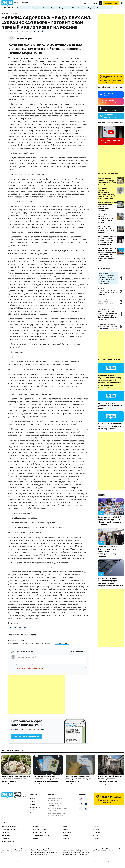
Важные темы (8, 8)
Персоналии (36, 838)
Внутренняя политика (9, 826)
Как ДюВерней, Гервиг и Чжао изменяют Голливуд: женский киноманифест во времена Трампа (107, 241)
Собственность (98, 838)
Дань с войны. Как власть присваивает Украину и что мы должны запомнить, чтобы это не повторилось (107, 278)
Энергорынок (6, 835)
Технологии (66, 829)
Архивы (32, 798)
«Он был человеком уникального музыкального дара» (110, 406)
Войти (95, 3)
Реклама (33, 805)
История (96, 829)
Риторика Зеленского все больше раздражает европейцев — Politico (108, 302)
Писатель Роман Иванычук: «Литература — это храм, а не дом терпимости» (110, 426)
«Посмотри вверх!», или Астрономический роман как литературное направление (107, 206)
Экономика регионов (8, 841)
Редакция (33, 801)
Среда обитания (68, 832)
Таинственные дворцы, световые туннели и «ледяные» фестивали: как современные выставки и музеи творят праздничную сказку (107, 255)
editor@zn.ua (59, 815)
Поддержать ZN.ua (111, 3)
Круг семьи (97, 832)
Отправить (79, 669)
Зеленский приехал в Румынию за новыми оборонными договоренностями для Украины (108, 551)
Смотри (102, 495)
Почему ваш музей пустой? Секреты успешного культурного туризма (107, 229)
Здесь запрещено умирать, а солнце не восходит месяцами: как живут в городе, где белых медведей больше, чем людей (108, 314)
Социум (96, 826)
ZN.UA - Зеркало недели (111, 141)
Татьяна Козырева (24, 39)
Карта (32, 813)
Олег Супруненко (41, 784)
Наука (65, 826)
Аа (101, 3)
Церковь (65, 835)
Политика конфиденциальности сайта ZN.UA (109, 861)
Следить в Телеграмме (27, 737)
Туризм (96, 835)
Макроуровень (6, 832)
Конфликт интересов (39, 832)
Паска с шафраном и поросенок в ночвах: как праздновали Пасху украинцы (16, 779)
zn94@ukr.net (52, 810)
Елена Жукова (104, 784)
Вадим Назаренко (10, 784)
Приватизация (6, 838)
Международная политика (10, 829)
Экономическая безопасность (42, 835)
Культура (66, 838)
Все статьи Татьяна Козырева (22, 635)
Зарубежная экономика (40, 829)
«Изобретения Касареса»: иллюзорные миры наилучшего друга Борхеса (105, 218)
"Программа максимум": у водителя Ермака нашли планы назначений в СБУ (108, 326)
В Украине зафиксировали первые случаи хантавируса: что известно (108, 291)
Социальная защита (39, 826)
